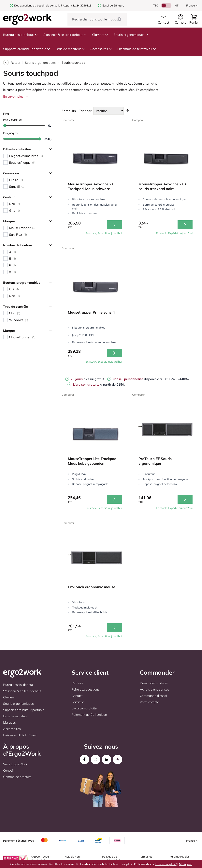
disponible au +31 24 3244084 (151, 379)
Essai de (113, 6)
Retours (77, 683)
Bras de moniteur (70, 49)
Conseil (8, 770)
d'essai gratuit (87, 379)
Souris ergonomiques (131, 35)
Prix (6, 114)
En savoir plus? (166, 864)
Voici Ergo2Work (15, 764)
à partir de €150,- (100, 384)
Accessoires (101, 49)
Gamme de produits (17, 777)
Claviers (100, 35)
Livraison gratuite (84, 708)
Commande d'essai (153, 696)
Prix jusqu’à (10, 133)
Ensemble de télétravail (137, 49)
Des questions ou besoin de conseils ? (38, 6)
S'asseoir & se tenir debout (65, 35)
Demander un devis (154, 683)
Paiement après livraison (89, 715)
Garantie (78, 702)
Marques (9, 722)
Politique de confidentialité (111, 859)
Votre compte (149, 702)
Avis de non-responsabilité (74, 859)
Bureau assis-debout (21, 35)
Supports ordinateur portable (27, 49)
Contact (77, 696)
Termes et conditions (146, 859)
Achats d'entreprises (155, 689)
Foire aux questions (86, 689)
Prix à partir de (12, 120)
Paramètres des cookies (180, 859)
